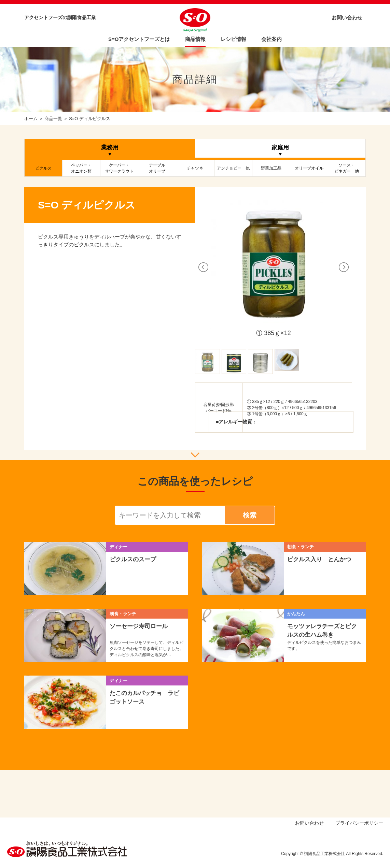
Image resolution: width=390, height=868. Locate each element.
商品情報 (195, 39)
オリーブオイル (309, 168)
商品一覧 (53, 119)
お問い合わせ (347, 18)
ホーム (31, 119)
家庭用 (280, 148)
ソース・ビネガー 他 (347, 168)
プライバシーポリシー (359, 823)
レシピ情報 (233, 39)
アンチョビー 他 (233, 168)
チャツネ (195, 168)
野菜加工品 (271, 168)
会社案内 (271, 39)
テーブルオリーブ (157, 168)
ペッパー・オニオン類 (81, 168)
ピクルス (43, 168)
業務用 (110, 148)
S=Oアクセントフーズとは (139, 39)
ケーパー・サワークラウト (119, 168)
